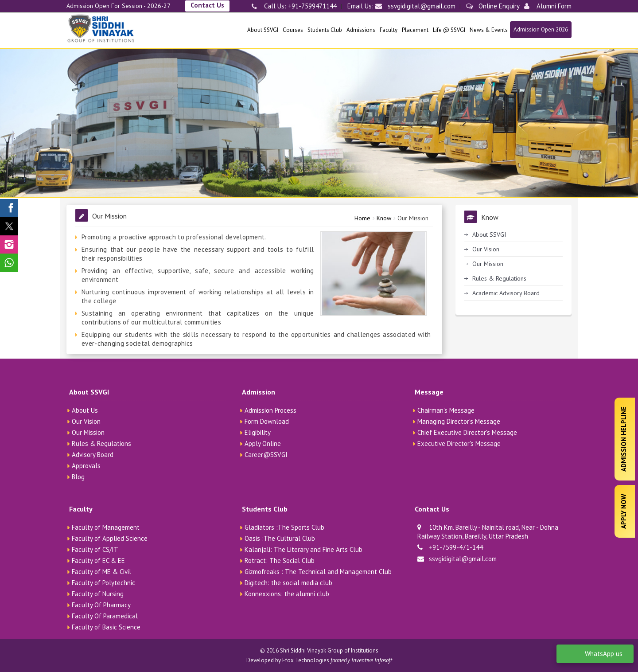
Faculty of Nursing (98, 594)
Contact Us (207, 5)
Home (362, 218)
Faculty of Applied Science (110, 538)
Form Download (267, 421)
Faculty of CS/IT (95, 549)
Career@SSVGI (266, 455)
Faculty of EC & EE (98, 561)
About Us (85, 410)
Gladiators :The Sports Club (284, 527)
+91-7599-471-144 (450, 547)
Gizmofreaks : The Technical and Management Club (318, 572)
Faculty (389, 30)
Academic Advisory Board (506, 293)
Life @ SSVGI (449, 30)
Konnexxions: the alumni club (287, 594)
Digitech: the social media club (288, 583)
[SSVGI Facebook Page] (9, 208)
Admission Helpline (624, 439)
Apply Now (624, 511)
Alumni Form (548, 6)
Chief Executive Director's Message (467, 432)
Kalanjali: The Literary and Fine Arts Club (303, 549)
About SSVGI (263, 30)
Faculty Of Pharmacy (101, 605)
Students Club (325, 30)
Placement (415, 30)
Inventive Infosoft (372, 660)
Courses (293, 30)
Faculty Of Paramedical (105, 616)
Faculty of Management (106, 527)
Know (384, 218)
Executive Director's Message (459, 443)
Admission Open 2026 (541, 29)
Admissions (361, 30)
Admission (259, 392)
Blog (78, 477)
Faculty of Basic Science (106, 627)
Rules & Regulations (499, 278)
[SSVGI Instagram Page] (9, 244)
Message (429, 392)
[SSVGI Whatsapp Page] (9, 263)
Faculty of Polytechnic (103, 583)
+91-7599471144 (311, 6)
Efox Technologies (306, 660)
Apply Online (263, 443)
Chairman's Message (446, 410)
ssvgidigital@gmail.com (415, 6)
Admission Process (270, 410)
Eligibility (258, 432)
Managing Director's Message (459, 421)
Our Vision (486, 249)
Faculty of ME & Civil (101, 572)
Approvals (86, 466)
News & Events (489, 30)
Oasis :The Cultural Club (280, 538)
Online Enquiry (493, 6)
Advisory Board (93, 455)
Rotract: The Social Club (280, 561)
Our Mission (413, 218)
